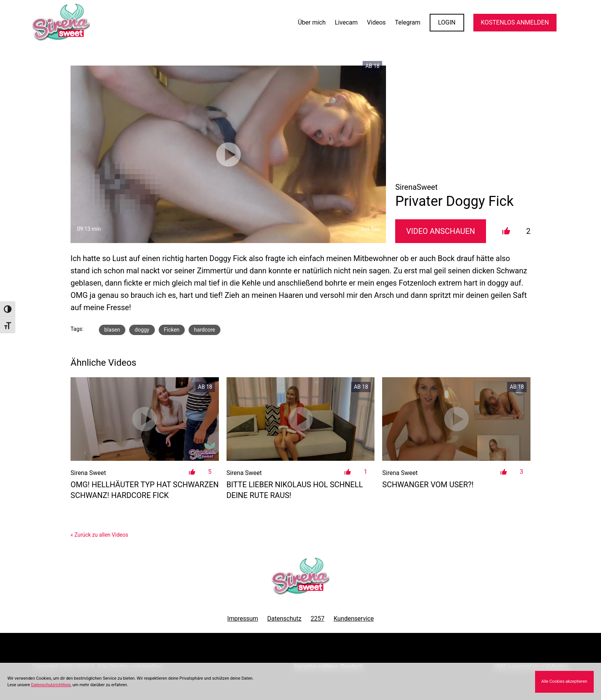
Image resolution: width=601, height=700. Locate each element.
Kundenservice (354, 619)
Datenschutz (284, 619)
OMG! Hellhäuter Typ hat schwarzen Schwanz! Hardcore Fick (145, 490)
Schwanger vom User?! (428, 485)
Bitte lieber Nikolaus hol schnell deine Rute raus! (295, 490)
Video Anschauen (441, 231)
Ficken (172, 330)
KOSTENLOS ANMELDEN (515, 22)
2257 (318, 619)
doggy (142, 330)
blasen (112, 330)
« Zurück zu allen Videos (99, 535)
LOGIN (447, 22)
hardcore (204, 330)
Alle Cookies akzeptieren (564, 681)
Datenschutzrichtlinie (51, 685)
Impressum (243, 619)
